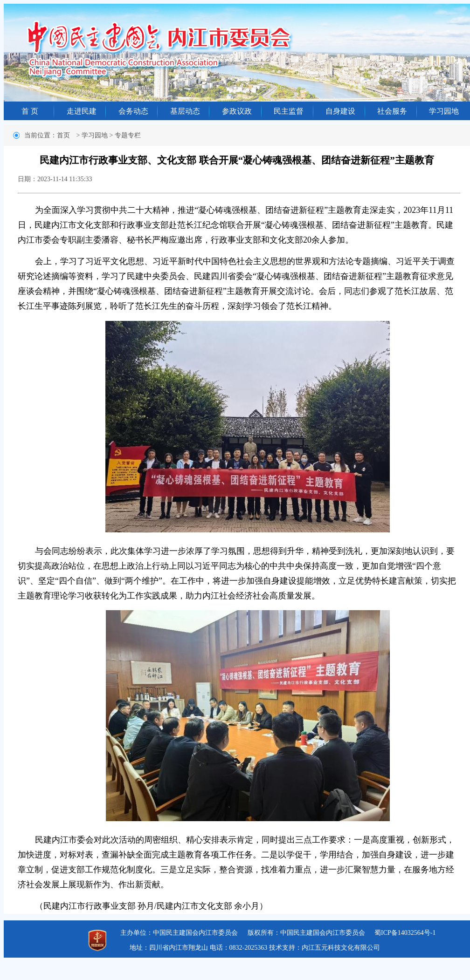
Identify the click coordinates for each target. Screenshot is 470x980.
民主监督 (289, 111)
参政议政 (237, 111)
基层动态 (185, 111)
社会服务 (392, 111)
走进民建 (82, 111)
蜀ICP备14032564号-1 (405, 933)
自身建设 (340, 111)
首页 (63, 135)
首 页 (30, 111)
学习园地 (444, 111)
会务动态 (133, 111)
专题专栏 (128, 135)
